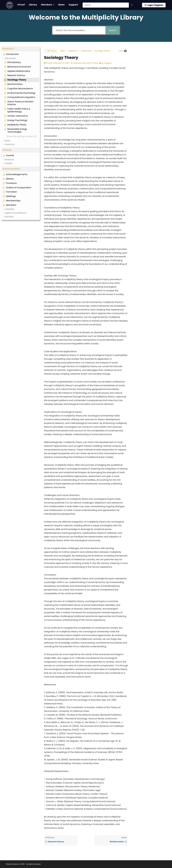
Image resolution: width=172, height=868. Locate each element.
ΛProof (21, 5)
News (61, 5)
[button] (21, 49)
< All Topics (51, 51)
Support (73, 5)
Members (47, 5)
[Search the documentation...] (79, 30)
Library (33, 5)
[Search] (132, 5)
